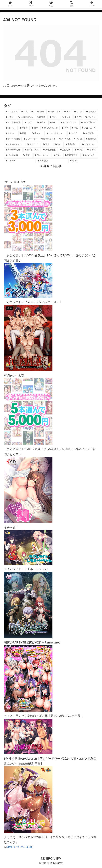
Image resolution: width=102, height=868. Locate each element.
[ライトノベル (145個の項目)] (32, 150)
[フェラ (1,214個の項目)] (67, 117)
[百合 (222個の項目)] (47, 145)
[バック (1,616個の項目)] (78, 112)
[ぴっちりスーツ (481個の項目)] (50, 128)
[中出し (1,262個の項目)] (54, 117)
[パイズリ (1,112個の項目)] (91, 117)
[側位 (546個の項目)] (35, 128)
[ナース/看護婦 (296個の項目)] (13, 139)
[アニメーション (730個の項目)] (69, 123)
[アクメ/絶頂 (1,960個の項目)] (54, 112)
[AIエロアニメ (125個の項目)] (42, 155)
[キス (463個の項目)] (75, 128)
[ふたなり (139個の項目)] (66, 150)
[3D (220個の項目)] (59, 145)
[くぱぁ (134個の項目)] (92, 150)
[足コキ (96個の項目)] (83, 161)
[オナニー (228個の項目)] (34, 145)
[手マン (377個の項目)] (38, 133)
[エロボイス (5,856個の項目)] (12, 112)
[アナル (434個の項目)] (11, 133)
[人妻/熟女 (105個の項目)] (52, 161)
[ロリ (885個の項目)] (53, 123)
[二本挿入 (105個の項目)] (20, 161)
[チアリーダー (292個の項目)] (31, 139)
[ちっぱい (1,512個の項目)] (91, 112)
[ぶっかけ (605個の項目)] (11, 128)
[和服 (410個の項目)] (24, 133)
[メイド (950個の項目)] (42, 123)
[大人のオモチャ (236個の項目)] (15, 145)
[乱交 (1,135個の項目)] (78, 117)
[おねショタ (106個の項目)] (90, 155)
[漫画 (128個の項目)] (27, 155)
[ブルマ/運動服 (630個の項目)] (89, 123)
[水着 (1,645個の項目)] (67, 112)
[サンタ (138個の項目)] (79, 150)
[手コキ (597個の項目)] (24, 128)
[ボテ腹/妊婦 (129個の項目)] (13, 155)
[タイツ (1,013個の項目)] (29, 123)
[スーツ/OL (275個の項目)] (65, 139)
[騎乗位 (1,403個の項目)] (42, 117)
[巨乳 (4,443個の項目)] (25, 112)
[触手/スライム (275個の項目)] (48, 139)
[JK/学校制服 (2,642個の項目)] (38, 112)
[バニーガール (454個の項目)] (89, 128)
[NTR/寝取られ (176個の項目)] (13, 150)
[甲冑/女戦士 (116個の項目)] (72, 155)
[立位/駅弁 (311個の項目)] (90, 133)
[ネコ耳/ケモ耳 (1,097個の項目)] (13, 123)
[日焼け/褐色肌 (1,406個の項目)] (26, 117)
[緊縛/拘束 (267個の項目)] (91, 139)
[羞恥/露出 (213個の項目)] (72, 145)
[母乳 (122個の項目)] (57, 155)
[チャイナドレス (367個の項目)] (56, 133)
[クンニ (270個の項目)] (78, 139)
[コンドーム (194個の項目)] (89, 145)
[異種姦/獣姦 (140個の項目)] (50, 150)
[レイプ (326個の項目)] (74, 133)
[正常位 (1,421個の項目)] (10, 117)
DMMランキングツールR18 (20, 847)
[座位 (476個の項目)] (65, 128)
